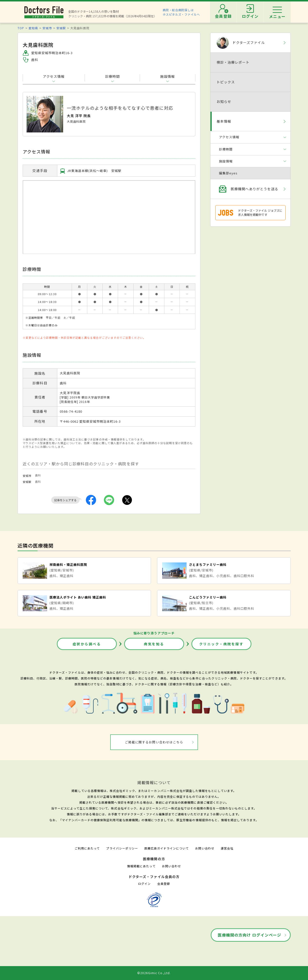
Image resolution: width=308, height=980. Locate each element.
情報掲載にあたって (141, 866)
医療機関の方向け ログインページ (250, 935)
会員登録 (164, 884)
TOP (21, 28)
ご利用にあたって (87, 848)
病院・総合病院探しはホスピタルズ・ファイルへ (181, 12)
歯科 (38, 475)
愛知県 (33, 28)
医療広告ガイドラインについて (167, 848)
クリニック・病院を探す (221, 644)
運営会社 (227, 848)
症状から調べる (87, 644)
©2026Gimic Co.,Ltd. (154, 973)
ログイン (144, 884)
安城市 (47, 28)
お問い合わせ (205, 848)
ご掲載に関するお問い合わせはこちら (154, 742)
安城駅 (61, 28)
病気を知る (154, 644)
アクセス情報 (54, 76)
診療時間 (112, 76)
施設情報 (168, 76)
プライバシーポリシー (122, 848)
